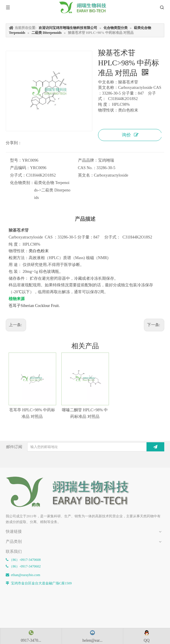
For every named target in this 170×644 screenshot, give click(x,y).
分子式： (18, 175)
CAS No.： (87, 168)
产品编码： (20, 168)
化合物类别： (22, 183)
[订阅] (155, 447)
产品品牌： (88, 160)
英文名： (86, 175)
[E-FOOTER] (72, 492)
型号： (16, 160)
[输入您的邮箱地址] (89, 447)
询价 (130, 135)
